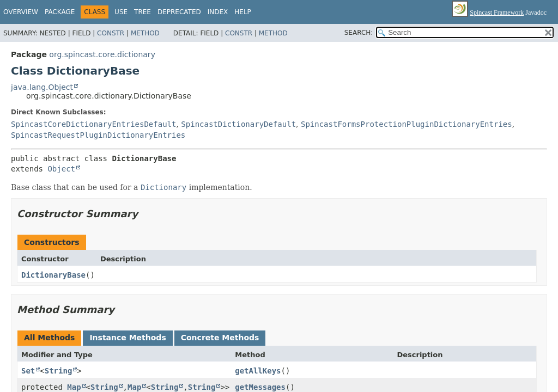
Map (74, 387)
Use (121, 12)
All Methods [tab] (49, 338)
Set (28, 371)
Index (218, 12)
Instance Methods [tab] (128, 338)
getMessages (260, 387)
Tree (142, 12)
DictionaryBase (53, 275)
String (59, 371)
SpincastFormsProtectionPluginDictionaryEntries (407, 124)
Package (60, 12)
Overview (21, 12)
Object (61, 169)
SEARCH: (359, 33)
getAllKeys (258, 371)
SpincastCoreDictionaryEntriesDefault (93, 124)
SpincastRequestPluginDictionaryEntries (98, 135)
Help (243, 12)
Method (145, 33)
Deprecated (179, 12)
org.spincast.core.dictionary (102, 54)
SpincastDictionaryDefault (238, 124)
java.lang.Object (42, 87)
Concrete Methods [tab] (220, 338)
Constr (111, 33)
